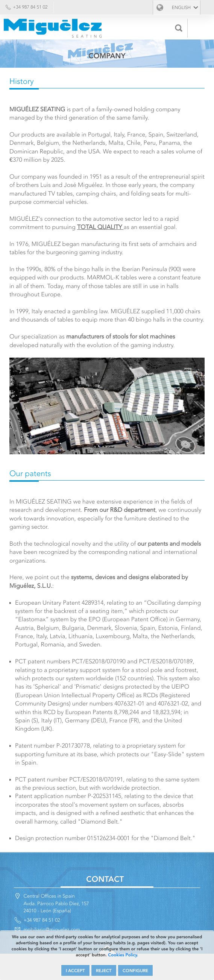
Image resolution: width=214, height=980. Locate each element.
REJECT (104, 970)
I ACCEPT (75, 970)
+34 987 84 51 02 (30, 7)
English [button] (181, 8)
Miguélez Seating (53, 28)
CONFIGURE (135, 970)
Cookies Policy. (123, 955)
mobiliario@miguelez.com (52, 929)
